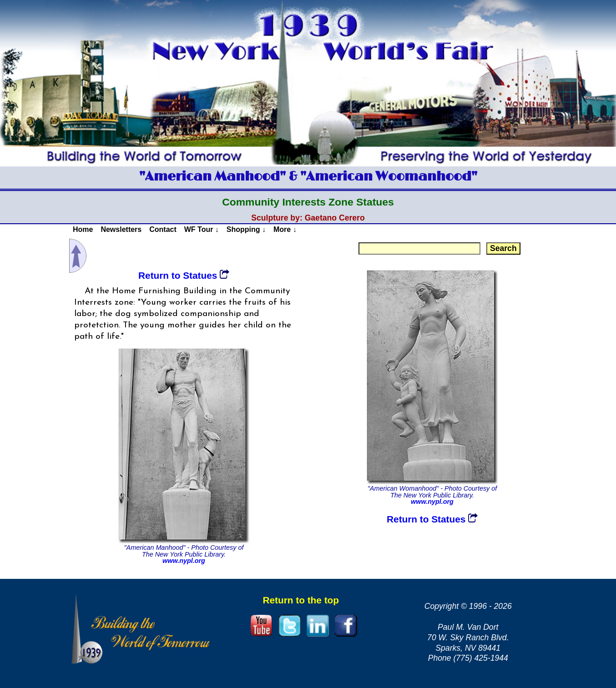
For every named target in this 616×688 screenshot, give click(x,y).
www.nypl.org (184, 561)
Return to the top (301, 600)
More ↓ (285, 229)
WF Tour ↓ (202, 229)
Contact (163, 229)
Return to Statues (184, 275)
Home (83, 229)
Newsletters (121, 229)
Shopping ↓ (246, 229)
